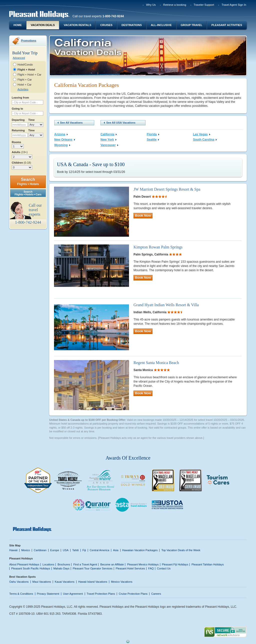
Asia (116, 550)
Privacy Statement (48, 594)
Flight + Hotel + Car (29, 75)
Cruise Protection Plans (133, 594)
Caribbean (40, 550)
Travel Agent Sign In (234, 5)
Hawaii (13, 550)
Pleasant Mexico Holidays (143, 564)
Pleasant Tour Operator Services (93, 568)
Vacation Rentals (77, 25)
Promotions (29, 41)
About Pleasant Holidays (24, 564)
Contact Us (164, 568)
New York (108, 140)
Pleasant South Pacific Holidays (31, 568)
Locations (48, 564)
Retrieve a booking (175, 5)
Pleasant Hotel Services (130, 568)
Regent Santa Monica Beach (156, 363)
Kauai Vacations (65, 582)
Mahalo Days (61, 568)
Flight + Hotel (26, 70)
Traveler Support (204, 5)
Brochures (64, 564)
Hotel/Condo (25, 65)
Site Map (15, 545)
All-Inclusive (161, 25)
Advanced (19, 58)
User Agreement (73, 594)
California (109, 134)
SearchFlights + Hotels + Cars (28, 193)
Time (31, 120)
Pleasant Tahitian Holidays (208, 564)
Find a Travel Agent (85, 564)
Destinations (132, 25)
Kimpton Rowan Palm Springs (158, 247)
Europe (55, 550)
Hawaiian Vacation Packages (140, 550)
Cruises (106, 25)
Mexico (26, 550)
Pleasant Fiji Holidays (175, 564)
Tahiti (75, 550)
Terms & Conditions (21, 594)
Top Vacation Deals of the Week (181, 550)
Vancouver (109, 145)
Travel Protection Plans (101, 594)
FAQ (151, 568)
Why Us (151, 5)
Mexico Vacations (122, 582)
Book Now (143, 216)
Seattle (153, 140)
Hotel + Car (24, 85)
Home (18, 25)
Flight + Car (25, 80)
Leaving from (20, 98)
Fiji (84, 550)
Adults (20, 152)
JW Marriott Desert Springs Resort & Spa (167, 189)
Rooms (16, 142)
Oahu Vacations (19, 582)
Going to (17, 109)
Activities (23, 89)
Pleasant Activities (227, 25)
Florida (153, 134)
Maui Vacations (42, 582)
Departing (18, 120)
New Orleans (65, 140)
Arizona (61, 134)
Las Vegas (202, 134)
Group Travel (191, 25)
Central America (99, 550)
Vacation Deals (43, 25)
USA (66, 550)
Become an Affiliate (112, 564)
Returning (18, 130)
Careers (156, 594)
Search (28, 182)
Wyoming (62, 145)
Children (21, 163)
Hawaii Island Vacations (93, 582)
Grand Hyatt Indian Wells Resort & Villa (166, 305)
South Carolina (205, 140)
